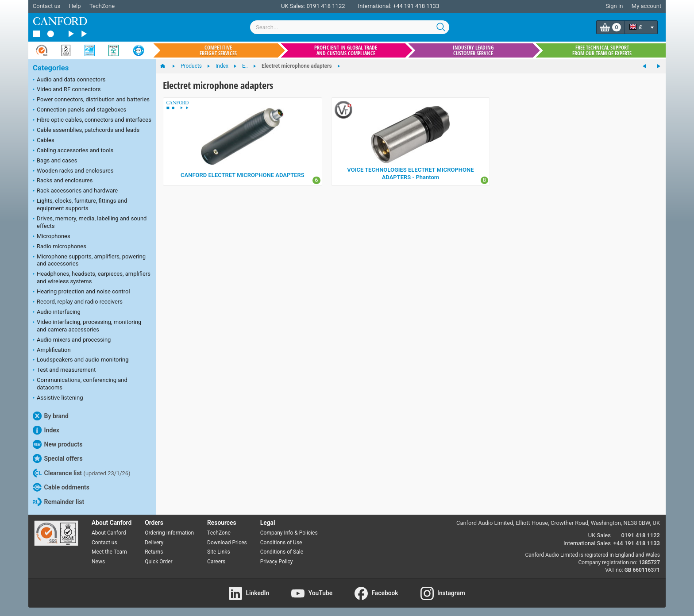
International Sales (587, 543)
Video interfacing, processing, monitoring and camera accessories (87, 326)
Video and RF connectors (67, 90)
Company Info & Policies (289, 533)
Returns (154, 552)
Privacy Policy (277, 562)
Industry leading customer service (473, 50)
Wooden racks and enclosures (73, 171)
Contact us (47, 6)
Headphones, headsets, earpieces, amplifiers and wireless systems (92, 277)
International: (375, 6)
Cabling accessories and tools (73, 151)
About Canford (109, 533)
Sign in (614, 6)
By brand (51, 416)
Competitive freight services (218, 50)
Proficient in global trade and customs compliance (346, 50)
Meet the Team (109, 552)
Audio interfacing (57, 312)
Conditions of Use (281, 543)
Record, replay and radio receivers (78, 302)
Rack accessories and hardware (75, 191)
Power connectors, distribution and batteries (91, 100)
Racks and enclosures (63, 181)
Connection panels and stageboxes (79, 110)
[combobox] (350, 27)
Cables (44, 141)
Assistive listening (58, 398)
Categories (51, 68)
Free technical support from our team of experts (602, 50)
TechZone (102, 6)
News (98, 562)
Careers (216, 562)
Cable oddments (61, 487)
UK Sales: (293, 6)
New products (58, 444)
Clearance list (82, 473)
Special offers (58, 458)
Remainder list (58, 502)
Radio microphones (60, 247)
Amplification (52, 350)
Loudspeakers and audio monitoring (81, 360)
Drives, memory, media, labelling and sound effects (90, 222)
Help (75, 6)
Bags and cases (55, 161)
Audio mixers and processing (72, 340)
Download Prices (227, 543)
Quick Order (158, 562)
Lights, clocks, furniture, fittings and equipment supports (80, 204)
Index (46, 430)
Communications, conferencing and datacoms (80, 384)
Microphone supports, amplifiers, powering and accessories (89, 260)
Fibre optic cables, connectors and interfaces (92, 120)
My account (646, 6)
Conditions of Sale (282, 552)
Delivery (154, 543)
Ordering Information (169, 533)
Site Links (219, 552)
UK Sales (600, 535)
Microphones (52, 237)
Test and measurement (64, 370)
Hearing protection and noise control (81, 292)
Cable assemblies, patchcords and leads (86, 131)
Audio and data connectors (69, 80)
